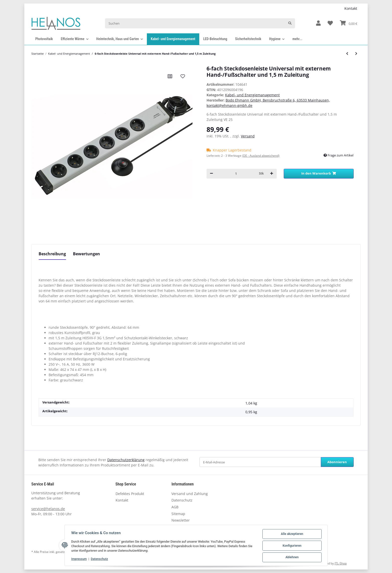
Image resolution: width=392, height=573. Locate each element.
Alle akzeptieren (291, 534)
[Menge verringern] (211, 174)
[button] (318, 23)
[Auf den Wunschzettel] (183, 76)
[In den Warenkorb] (319, 174)
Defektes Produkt (130, 494)
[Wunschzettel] (330, 23)
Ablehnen (291, 557)
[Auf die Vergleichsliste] (170, 76)
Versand (248, 136)
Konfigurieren (291, 546)
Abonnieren (337, 462)
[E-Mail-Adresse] (260, 462)
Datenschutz (182, 500)
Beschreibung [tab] (52, 254)
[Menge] (236, 174)
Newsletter (181, 520)
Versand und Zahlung (190, 494)
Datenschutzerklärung (126, 460)
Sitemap (178, 514)
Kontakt (351, 8)
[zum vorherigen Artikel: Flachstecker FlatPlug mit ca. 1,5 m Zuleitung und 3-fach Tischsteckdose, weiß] (347, 54)
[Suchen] (195, 23)
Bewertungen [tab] (86, 254)
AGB (175, 507)
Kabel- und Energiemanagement (252, 95)
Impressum (79, 559)
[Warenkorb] (349, 23)
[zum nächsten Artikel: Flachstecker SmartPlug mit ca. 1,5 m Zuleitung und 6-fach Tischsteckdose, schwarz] (356, 54)
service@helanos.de (48, 509)
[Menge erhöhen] (272, 174)
